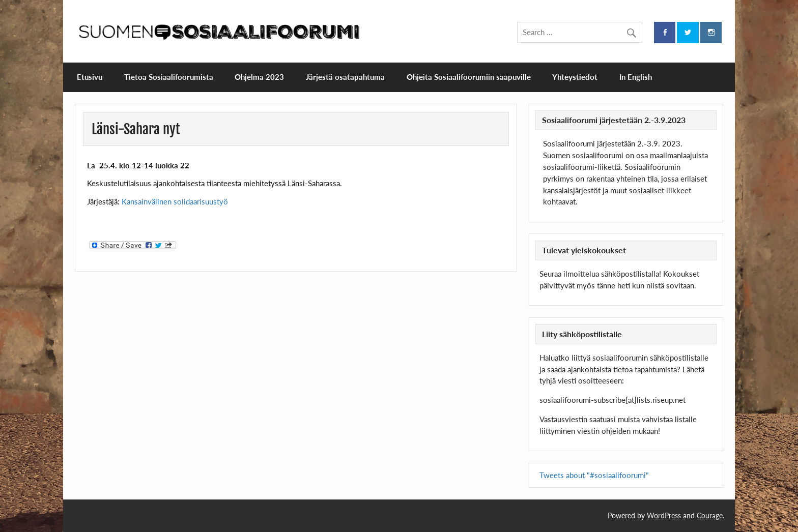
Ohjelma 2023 (259, 77)
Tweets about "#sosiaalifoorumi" (594, 475)
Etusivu (90, 77)
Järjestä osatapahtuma (345, 77)
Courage (710, 515)
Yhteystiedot (575, 77)
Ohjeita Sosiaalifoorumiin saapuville (469, 77)
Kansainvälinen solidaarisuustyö (175, 201)
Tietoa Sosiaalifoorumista (169, 77)
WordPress (664, 515)
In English (636, 77)
